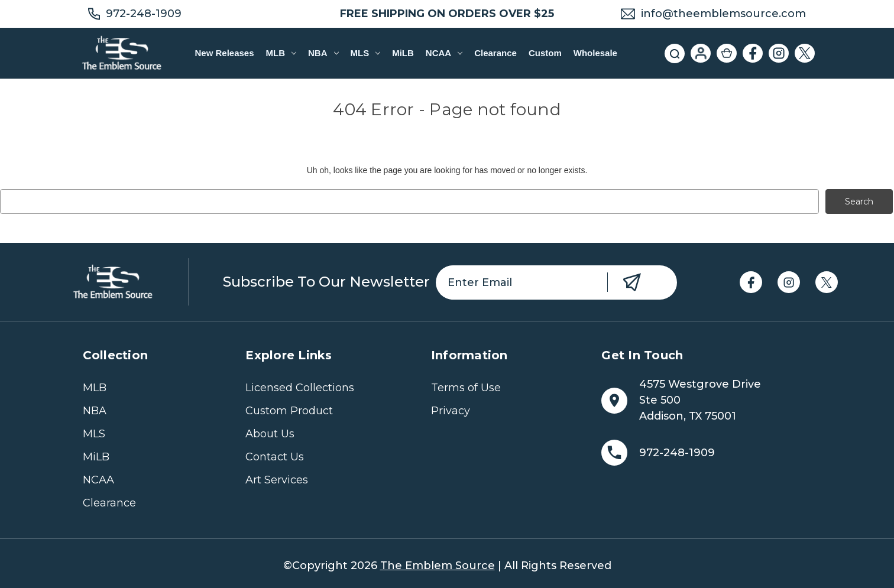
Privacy (451, 411)
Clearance (495, 53)
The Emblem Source (438, 566)
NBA (323, 53)
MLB (281, 53)
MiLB (403, 53)
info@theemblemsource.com (723, 14)
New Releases (224, 53)
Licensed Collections (300, 388)
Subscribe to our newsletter (326, 282)
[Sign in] (701, 53)
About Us (270, 434)
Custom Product (289, 411)
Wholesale (595, 53)
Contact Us (275, 457)
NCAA (444, 53)
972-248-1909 (144, 14)
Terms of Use (466, 388)
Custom (545, 53)
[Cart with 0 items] (727, 53)
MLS (366, 53)
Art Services (277, 480)
